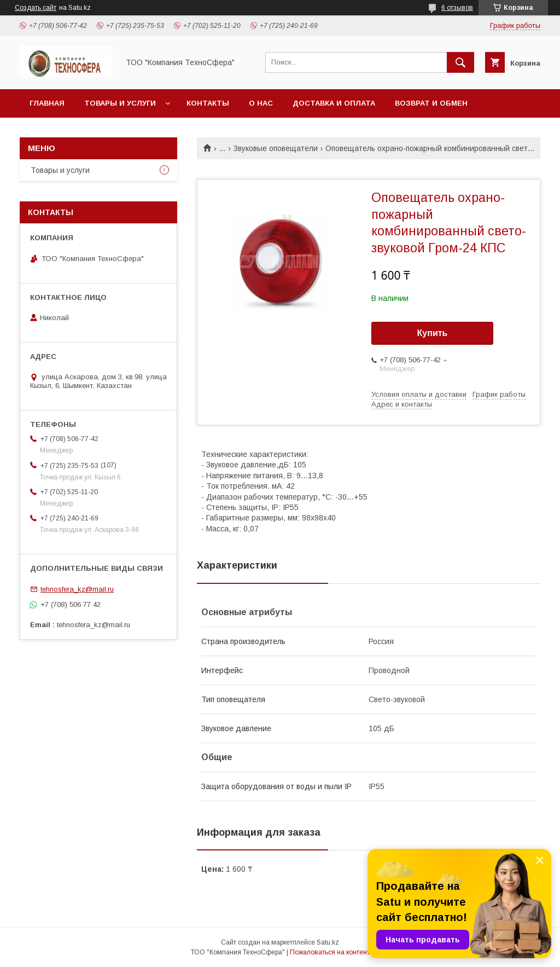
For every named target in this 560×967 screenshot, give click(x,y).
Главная (47, 103)
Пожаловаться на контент (330, 952)
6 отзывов (457, 8)
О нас (261, 103)
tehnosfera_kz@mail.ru (77, 589)
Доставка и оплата (334, 103)
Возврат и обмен (431, 103)
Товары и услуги (120, 103)
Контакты (208, 103)
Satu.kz (328, 942)
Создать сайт (36, 8)
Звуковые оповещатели (276, 148)
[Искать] (460, 62)
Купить (433, 333)
